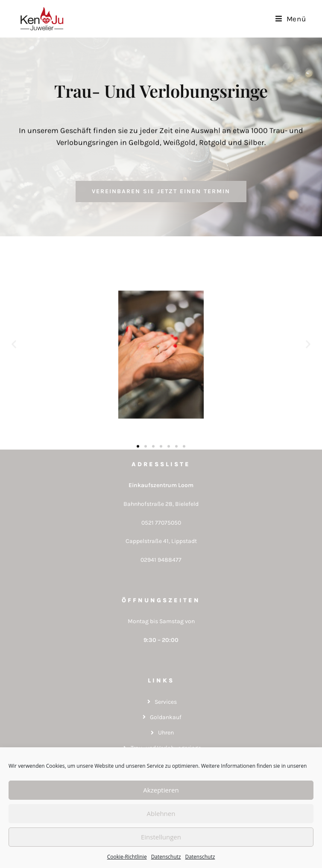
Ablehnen (161, 813)
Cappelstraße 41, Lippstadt (161, 541)
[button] (14, 355)
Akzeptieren (161, 790)
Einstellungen (161, 837)
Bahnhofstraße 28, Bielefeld (161, 504)
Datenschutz (166, 857)
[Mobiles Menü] (291, 19)
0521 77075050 (161, 523)
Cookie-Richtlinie (127, 857)
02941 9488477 (161, 560)
